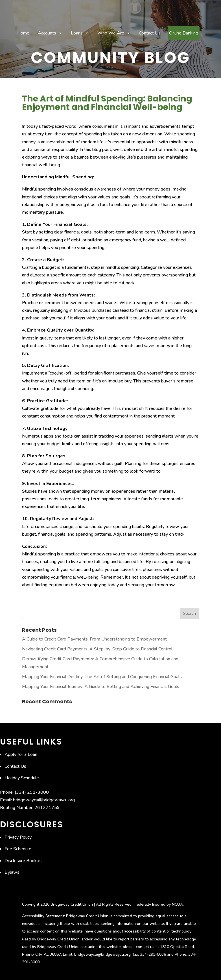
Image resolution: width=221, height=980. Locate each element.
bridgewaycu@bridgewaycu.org (44, 800)
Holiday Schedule (22, 778)
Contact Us (150, 33)
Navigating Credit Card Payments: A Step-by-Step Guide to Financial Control (97, 649)
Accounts (50, 33)
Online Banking (184, 33)
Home (23, 33)
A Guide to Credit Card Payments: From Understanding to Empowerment (94, 639)
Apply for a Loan (21, 754)
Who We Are (114, 33)
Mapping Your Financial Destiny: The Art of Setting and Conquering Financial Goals (102, 677)
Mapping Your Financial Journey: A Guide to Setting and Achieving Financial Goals (101, 687)
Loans (80, 33)
